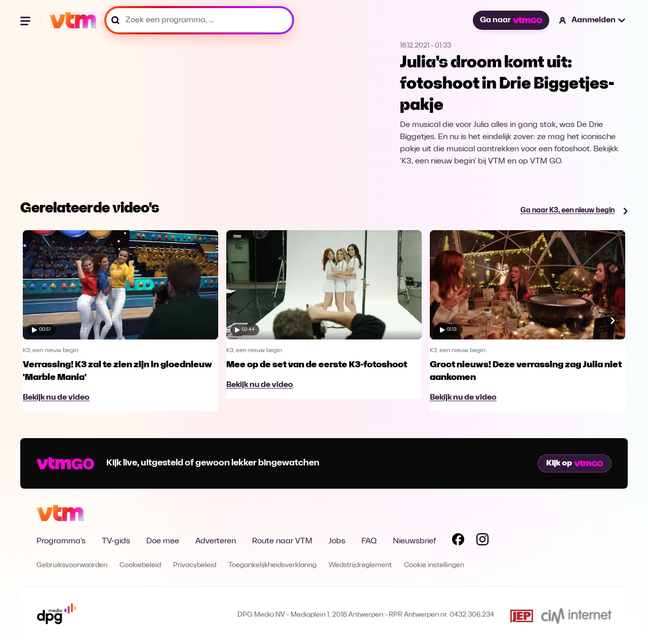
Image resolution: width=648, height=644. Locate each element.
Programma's (61, 541)
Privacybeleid (195, 565)
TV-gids (116, 541)
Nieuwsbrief (414, 541)
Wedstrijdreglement (360, 565)
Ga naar (511, 20)
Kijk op (575, 463)
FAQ (369, 541)
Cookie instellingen (434, 565)
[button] (593, 20)
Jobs (337, 541)
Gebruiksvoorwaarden (72, 565)
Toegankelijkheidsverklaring (272, 565)
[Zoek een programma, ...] (199, 20)
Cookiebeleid (140, 565)
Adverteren (216, 541)
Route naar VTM (282, 541)
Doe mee (163, 541)
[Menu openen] (26, 20)
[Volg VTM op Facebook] (458, 541)
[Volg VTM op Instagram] (482, 541)
